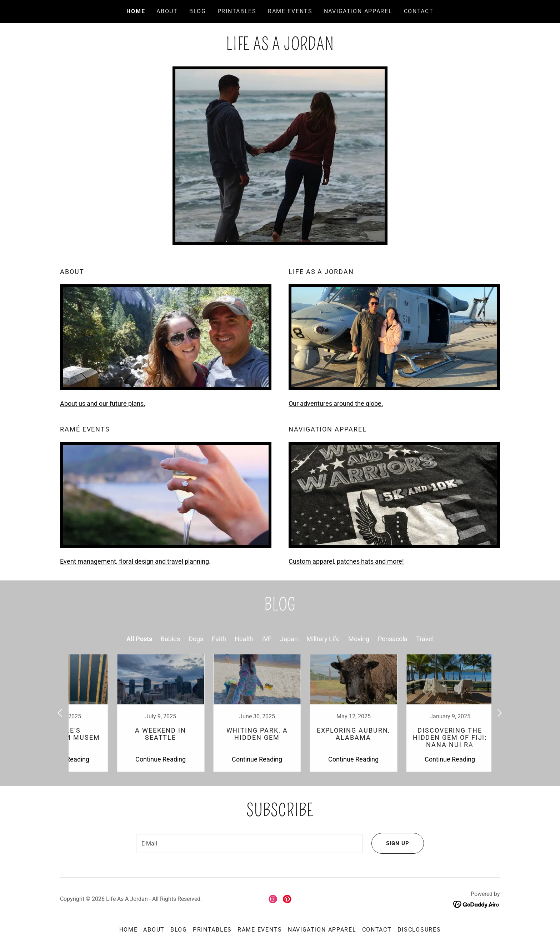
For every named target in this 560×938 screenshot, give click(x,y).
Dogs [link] (196, 639)
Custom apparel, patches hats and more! (346, 561)
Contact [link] (419, 11)
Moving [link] (359, 639)
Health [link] (244, 639)
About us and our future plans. (103, 403)
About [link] (167, 11)
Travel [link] (425, 639)
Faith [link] (219, 639)
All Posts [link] (139, 639)
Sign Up (390, 844)
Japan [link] (289, 639)
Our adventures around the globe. (336, 403)
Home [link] (136, 11)
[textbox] (249, 844)
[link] (280, 48)
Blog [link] (198, 11)
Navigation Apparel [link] (358, 11)
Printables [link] (237, 11)
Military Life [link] (323, 639)
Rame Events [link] (290, 11)
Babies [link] (170, 639)
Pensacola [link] (393, 639)
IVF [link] (267, 639)
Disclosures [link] (419, 931)
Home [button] (129, 931)
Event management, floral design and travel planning (134, 561)
